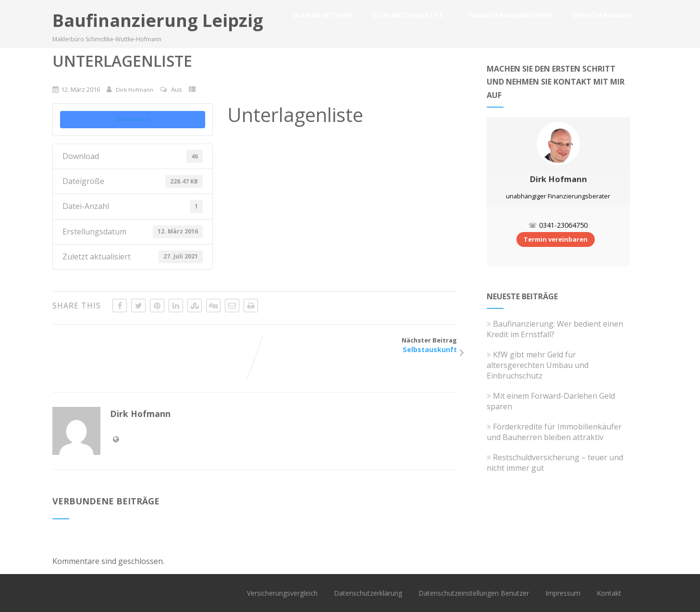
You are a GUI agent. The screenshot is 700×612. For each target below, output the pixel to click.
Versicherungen (605, 15)
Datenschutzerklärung (368, 593)
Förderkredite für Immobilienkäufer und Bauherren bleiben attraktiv (554, 432)
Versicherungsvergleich (282, 593)
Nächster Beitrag (356, 345)
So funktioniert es (411, 15)
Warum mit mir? (323, 15)
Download (133, 119)
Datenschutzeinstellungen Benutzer (474, 593)
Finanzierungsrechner (511, 15)
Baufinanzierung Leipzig (158, 20)
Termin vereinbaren (556, 239)
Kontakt (609, 593)
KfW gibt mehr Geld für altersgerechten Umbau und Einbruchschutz (538, 365)
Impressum (563, 593)
